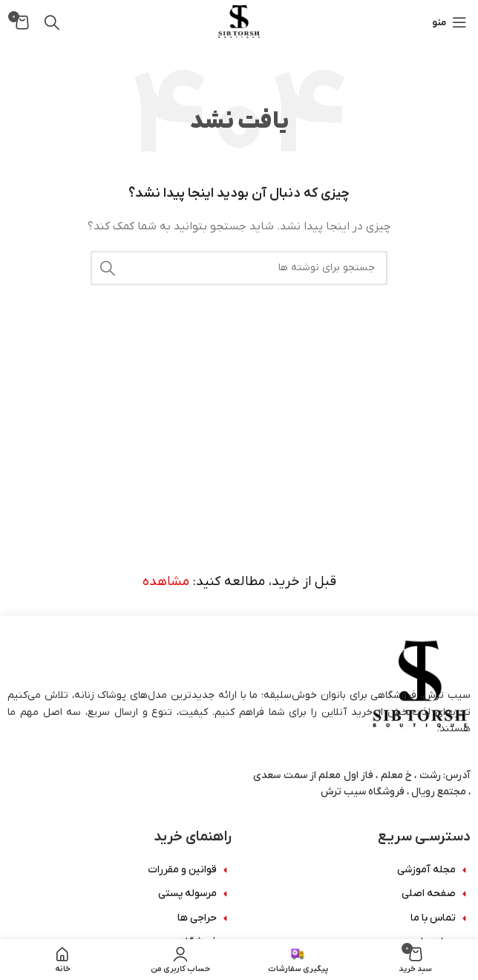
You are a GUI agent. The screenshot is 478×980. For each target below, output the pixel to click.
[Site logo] (239, 22)
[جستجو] (52, 22)
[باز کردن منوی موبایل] (449, 22)
